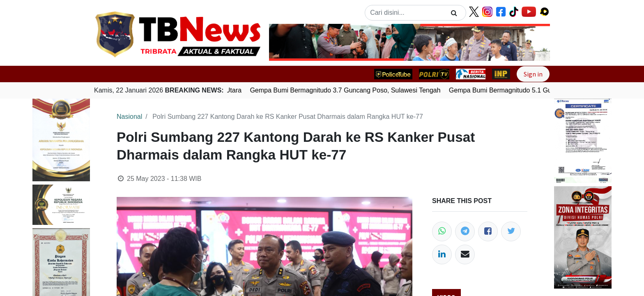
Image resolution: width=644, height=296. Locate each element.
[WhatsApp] (442, 231)
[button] (290, 42)
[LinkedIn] (442, 254)
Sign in (533, 74)
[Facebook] (488, 231)
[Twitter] (511, 231)
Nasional (129, 117)
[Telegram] (465, 231)
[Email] (465, 254)
